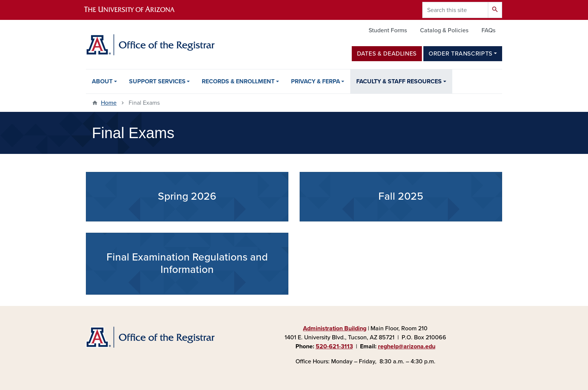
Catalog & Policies (444, 30)
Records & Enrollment (238, 81)
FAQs (488, 30)
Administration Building (335, 328)
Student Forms (388, 30)
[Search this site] (455, 10)
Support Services (157, 81)
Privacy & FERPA (316, 81)
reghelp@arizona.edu (407, 346)
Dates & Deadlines (387, 54)
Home (109, 103)
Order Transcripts (460, 54)
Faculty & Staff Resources (399, 81)
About (102, 81)
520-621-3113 (334, 346)
